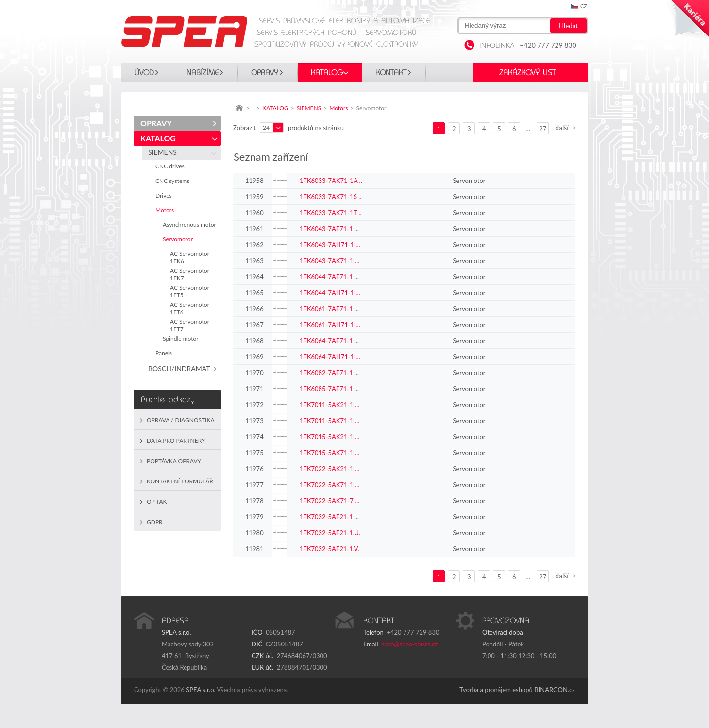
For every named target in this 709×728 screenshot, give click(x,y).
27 (543, 129)
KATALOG (327, 73)
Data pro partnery (176, 440)
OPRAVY (265, 73)
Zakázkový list (527, 73)
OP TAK (157, 502)
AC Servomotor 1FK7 (190, 274)
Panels (165, 353)
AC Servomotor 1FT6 (190, 308)
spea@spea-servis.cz (409, 644)
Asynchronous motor (191, 224)
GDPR (155, 522)
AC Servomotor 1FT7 (190, 325)
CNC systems (174, 181)
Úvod (144, 73)
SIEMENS (164, 152)
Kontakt (391, 73)
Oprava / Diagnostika (181, 420)
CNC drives (171, 166)
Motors (166, 210)
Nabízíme (203, 73)
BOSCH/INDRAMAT (181, 369)
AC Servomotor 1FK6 (190, 257)
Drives (165, 195)
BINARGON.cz (555, 690)
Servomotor (179, 239)
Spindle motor (182, 339)
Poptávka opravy (174, 461)
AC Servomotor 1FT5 (190, 291)
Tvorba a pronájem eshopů (496, 690)
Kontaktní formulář (180, 481)
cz (584, 6)
